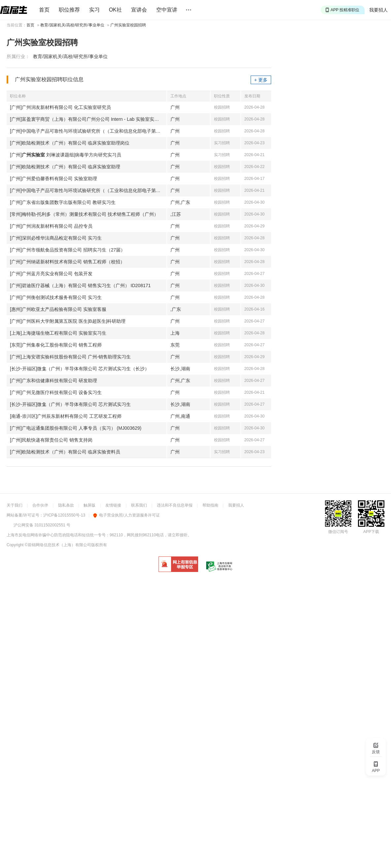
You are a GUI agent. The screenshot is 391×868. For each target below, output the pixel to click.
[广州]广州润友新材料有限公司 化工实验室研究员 (60, 107)
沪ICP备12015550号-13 (64, 515)
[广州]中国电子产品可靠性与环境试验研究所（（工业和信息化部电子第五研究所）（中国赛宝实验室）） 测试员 (88, 131)
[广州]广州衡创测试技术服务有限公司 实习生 (56, 297)
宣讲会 (139, 10)
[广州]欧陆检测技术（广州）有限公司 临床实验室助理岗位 (70, 143)
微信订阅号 (338, 532)
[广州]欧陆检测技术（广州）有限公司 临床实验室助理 (65, 167)
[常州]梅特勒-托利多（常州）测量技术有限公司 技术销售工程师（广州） (84, 214)
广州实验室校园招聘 (128, 25)
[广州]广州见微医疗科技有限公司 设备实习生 (56, 392)
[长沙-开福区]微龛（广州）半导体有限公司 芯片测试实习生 (70, 404)
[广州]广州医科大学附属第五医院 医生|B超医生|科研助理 (68, 321)
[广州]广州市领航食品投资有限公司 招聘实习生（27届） (68, 250)
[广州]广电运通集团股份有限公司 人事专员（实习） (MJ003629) (76, 428)
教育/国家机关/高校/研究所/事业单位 (72, 25)
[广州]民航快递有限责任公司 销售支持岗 (51, 440)
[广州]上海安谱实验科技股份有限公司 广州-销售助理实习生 (70, 357)
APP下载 (371, 532)
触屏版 (89, 505)
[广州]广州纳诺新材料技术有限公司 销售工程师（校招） (67, 262)
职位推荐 (69, 10)
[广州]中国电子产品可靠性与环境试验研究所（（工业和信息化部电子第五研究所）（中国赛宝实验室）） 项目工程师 (88, 190)
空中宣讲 (167, 10)
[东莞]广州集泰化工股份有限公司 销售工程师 (56, 345)
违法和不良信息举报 (175, 505)
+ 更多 (261, 80)
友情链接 (113, 505)
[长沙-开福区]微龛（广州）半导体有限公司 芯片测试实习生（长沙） (80, 369)
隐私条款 (66, 505)
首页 (44, 10)
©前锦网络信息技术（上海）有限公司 (58, 545)
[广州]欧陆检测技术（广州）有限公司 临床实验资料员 (65, 452)
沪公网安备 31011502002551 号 (42, 525)
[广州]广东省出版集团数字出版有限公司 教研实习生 (63, 202)
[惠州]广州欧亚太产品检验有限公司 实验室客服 (58, 309)
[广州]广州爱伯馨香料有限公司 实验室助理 (53, 179)
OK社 (115, 10)
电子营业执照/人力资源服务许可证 (126, 515)
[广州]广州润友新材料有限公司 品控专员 (51, 226)
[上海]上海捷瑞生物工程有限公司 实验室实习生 (58, 333)
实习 (94, 10)
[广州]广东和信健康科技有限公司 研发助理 (53, 381)
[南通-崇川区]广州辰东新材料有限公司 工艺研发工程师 (66, 416)
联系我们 (139, 505)
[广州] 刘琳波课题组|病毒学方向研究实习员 (66, 155)
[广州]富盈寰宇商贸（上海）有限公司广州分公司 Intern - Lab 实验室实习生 (87, 119)
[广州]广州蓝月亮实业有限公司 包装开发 (51, 274)
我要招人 (378, 10)
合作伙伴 (40, 505)
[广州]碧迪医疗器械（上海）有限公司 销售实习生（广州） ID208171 (80, 285)
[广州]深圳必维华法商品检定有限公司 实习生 (56, 238)
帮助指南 (210, 505)
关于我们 (15, 505)
